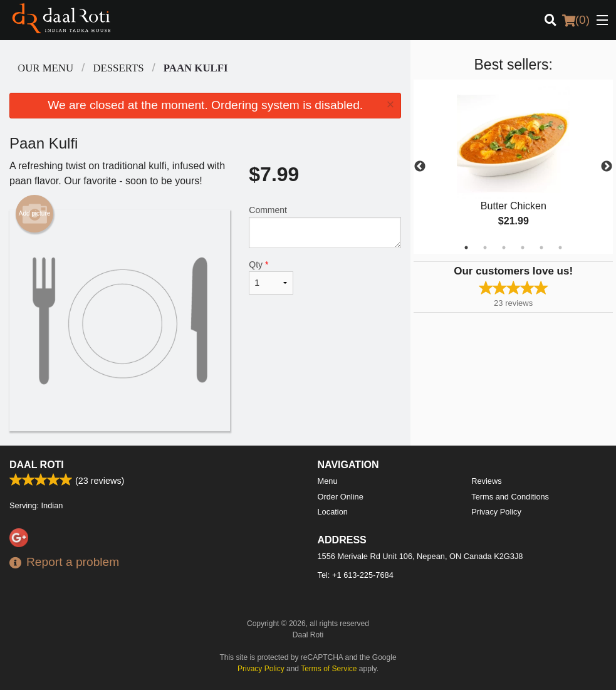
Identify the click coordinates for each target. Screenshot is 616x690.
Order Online (341, 497)
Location (333, 512)
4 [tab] (523, 248)
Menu (328, 481)
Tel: (356, 575)
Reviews (486, 481)
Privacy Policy (496, 512)
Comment (325, 227)
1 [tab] (466, 248)
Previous (420, 167)
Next (607, 167)
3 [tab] (504, 248)
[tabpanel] (513, 167)
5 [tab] (541, 248)
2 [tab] (485, 248)
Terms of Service (329, 669)
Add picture (35, 214)
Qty (271, 277)
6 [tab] (560, 248)
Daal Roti (37, 465)
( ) (576, 20)
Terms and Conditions (510, 497)
